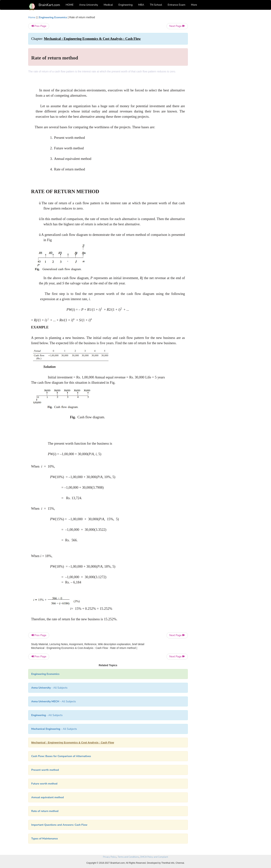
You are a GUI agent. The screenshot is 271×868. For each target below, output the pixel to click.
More (194, 5)
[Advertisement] (218, 72)
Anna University (89, 5)
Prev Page (39, 26)
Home (32, 17)
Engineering (126, 5)
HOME (70, 5)
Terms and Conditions (128, 857)
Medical (108, 5)
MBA (141, 5)
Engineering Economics (53, 17)
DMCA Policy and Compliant (154, 857)
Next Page (177, 26)
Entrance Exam (177, 5)
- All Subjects (49, 688)
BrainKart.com (49, 5)
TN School (156, 5)
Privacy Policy (110, 857)
